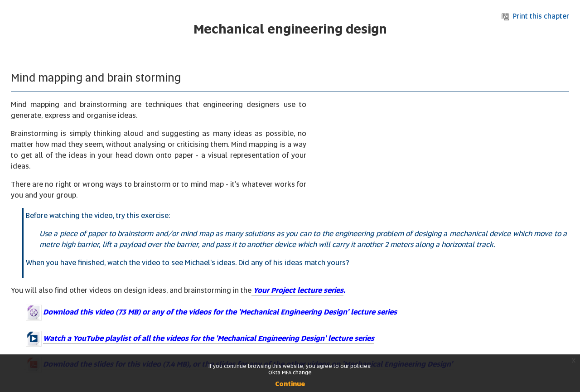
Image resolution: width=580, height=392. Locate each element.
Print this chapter (535, 16)
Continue (290, 384)
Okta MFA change (290, 373)
